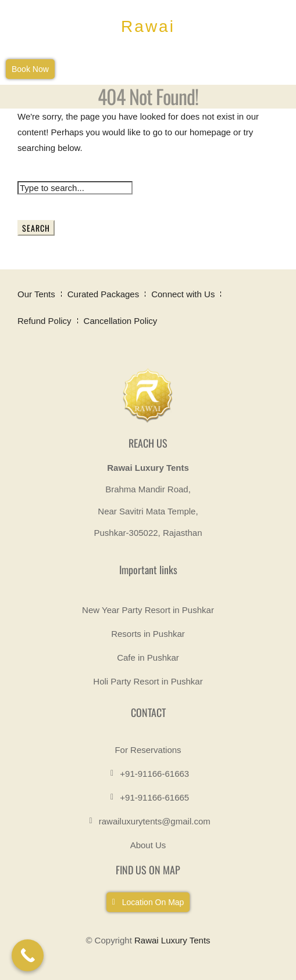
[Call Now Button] (28, 955)
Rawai (148, 26)
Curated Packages (103, 294)
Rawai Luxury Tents (172, 940)
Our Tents (36, 294)
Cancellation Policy (121, 321)
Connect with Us (183, 294)
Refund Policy (44, 321)
